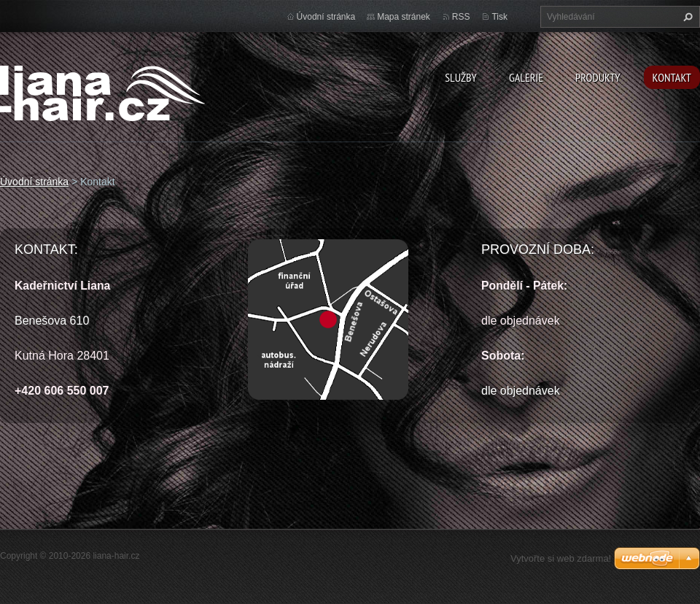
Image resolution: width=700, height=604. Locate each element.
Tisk (499, 17)
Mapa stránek (404, 17)
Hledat (686, 17)
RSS (461, 17)
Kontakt (672, 77)
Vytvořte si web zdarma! (561, 558)
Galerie (526, 77)
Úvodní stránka (326, 17)
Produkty (598, 77)
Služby (461, 77)
